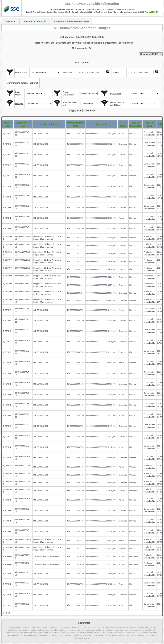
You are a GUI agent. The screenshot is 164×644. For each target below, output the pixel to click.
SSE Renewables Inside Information (92, 4)
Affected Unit (8, 124)
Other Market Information (35, 21)
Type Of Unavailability (136, 124)
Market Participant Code (75, 124)
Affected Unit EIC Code (23, 124)
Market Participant (49, 124)
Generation (10, 21)
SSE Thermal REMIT (149, 12)
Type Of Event (149, 124)
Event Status (123, 124)
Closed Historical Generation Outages (72, 21)
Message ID (101, 124)
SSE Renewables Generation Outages (82, 28)
